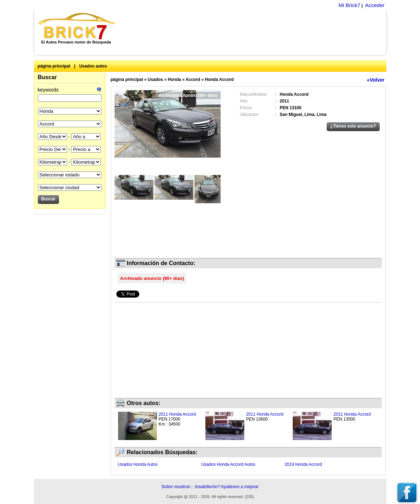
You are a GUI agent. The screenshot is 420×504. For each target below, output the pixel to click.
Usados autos (93, 66)
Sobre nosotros (176, 487)
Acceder (375, 5)
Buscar (47, 77)
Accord (193, 80)
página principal (54, 66)
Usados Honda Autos (138, 464)
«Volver (376, 80)
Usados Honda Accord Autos (228, 464)
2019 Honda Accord (303, 464)
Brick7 (77, 26)
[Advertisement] (254, 32)
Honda (174, 80)
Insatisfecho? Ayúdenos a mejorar (227, 487)
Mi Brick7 (349, 5)
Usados (155, 80)
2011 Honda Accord (177, 414)
